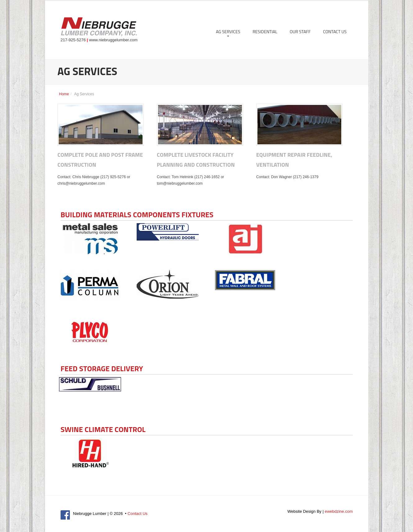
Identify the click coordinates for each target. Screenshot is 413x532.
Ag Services (228, 32)
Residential (265, 32)
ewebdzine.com (339, 511)
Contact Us (335, 32)
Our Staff (300, 32)
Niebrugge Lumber (99, 28)
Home (64, 94)
